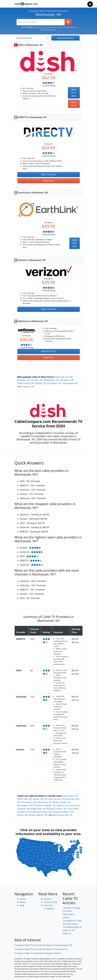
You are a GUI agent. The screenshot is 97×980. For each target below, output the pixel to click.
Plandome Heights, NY (45, 805)
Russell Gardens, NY (57, 809)
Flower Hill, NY (40, 799)
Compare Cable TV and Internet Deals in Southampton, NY (43, 945)
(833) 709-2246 (48, 175)
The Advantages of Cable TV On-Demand (72, 930)
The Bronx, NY (67, 380)
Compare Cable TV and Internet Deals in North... (38, 953)
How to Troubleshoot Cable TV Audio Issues (72, 921)
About (23, 902)
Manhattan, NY (51, 380)
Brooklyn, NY (24, 380)
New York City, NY (64, 377)
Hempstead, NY (70, 383)
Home (23, 899)
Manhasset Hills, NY (63, 815)
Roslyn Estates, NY (62, 802)
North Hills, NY (25, 799)
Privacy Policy (51, 902)
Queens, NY (37, 380)
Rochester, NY (54, 383)
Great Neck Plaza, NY (41, 812)
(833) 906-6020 (75, 243)
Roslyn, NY (23, 815)
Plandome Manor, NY (63, 812)
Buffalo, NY (41, 383)
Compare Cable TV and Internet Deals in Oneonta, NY (41, 949)
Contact (48, 899)
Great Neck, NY (70, 796)
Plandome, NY (44, 802)
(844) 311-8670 (74, 93)
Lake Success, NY (57, 799)
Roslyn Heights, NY (38, 815)
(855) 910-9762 (48, 309)
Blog (22, 905)
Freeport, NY (28, 387)
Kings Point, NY (38, 809)
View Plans (74, 104)
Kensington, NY (25, 805)
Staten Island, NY (26, 383)
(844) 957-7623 (48, 351)
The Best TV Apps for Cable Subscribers (71, 911)
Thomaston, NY (29, 802)
